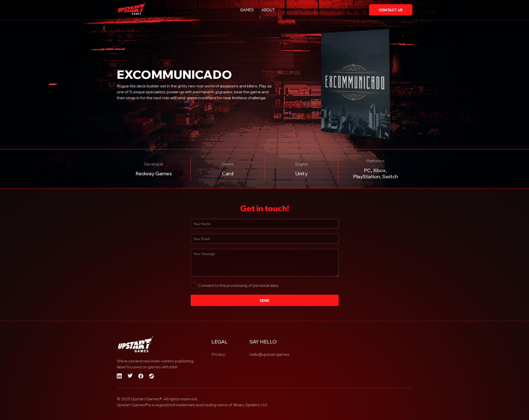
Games (247, 10)
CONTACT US (391, 10)
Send (264, 300)
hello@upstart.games (270, 354)
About (268, 10)
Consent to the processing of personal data (238, 285)
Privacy (218, 354)
